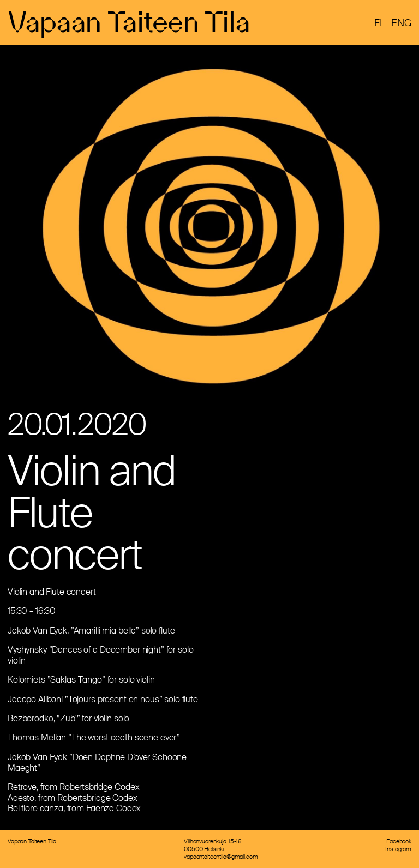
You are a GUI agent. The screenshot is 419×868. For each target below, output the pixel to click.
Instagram (398, 849)
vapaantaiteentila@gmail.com (221, 857)
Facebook (399, 841)
